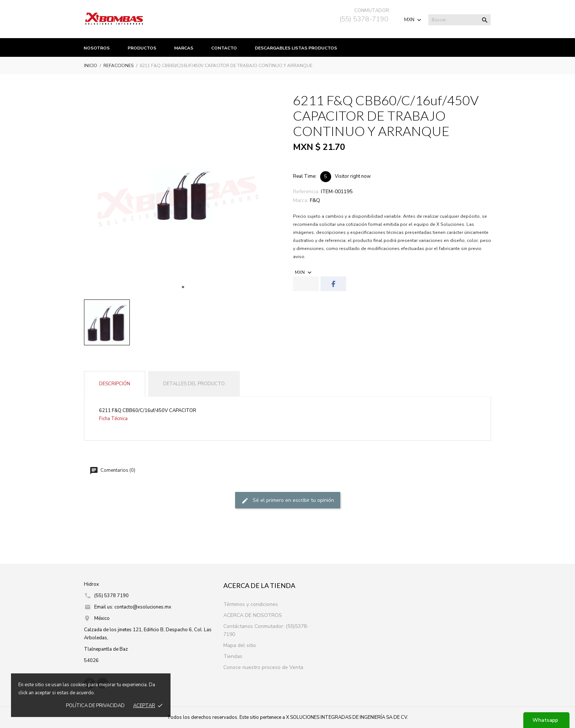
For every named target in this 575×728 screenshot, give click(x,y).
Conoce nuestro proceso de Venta (263, 667)
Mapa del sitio (240, 645)
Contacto (224, 48)
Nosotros (97, 48)
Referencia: (306, 192)
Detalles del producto (194, 384)
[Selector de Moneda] (413, 20)
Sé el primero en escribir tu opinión (288, 501)
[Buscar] (459, 20)
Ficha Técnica (113, 419)
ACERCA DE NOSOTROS (253, 615)
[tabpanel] (183, 195)
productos (142, 48)
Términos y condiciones (251, 604)
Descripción (115, 384)
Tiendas (233, 656)
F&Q (315, 200)
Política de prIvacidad (95, 706)
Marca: (301, 200)
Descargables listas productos (296, 48)
